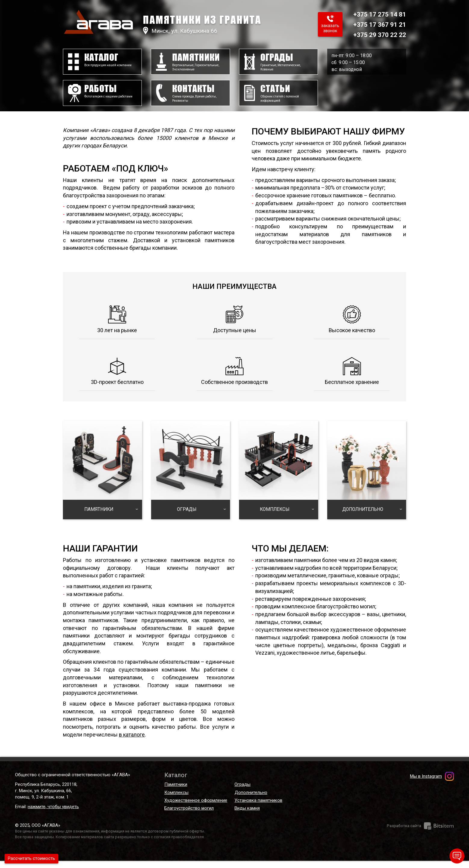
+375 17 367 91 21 (375, 24)
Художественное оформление (196, 808)
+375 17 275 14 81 (375, 14)
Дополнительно (251, 800)
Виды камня (247, 816)
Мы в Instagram (426, 783)
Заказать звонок (320, 29)
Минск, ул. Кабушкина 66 (190, 31)
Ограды (242, 792)
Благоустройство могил (189, 816)
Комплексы (176, 800)
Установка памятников (258, 808)
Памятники (176, 792)
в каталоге (132, 742)
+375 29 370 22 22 (375, 35)
